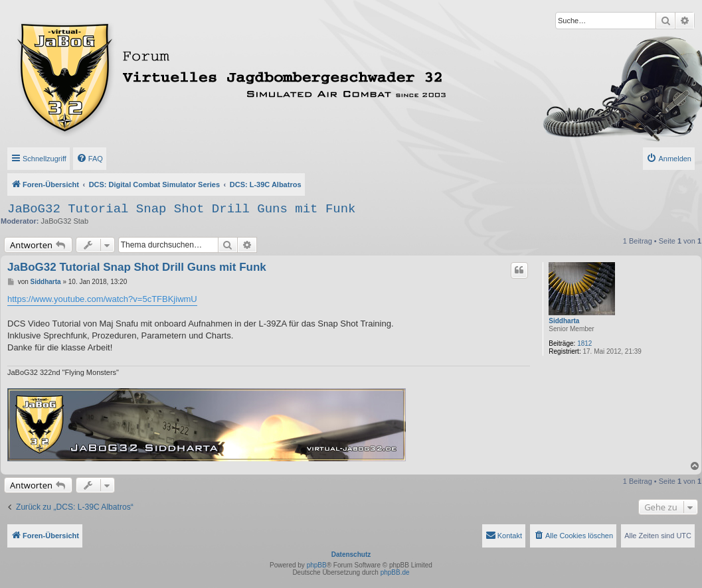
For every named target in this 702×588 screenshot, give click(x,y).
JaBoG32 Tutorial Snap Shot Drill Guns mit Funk (182, 209)
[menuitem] (90, 159)
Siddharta (564, 321)
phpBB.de (395, 572)
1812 (584, 343)
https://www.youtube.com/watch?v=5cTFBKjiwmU (102, 299)
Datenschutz (351, 554)
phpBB (317, 565)
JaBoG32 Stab (65, 221)
